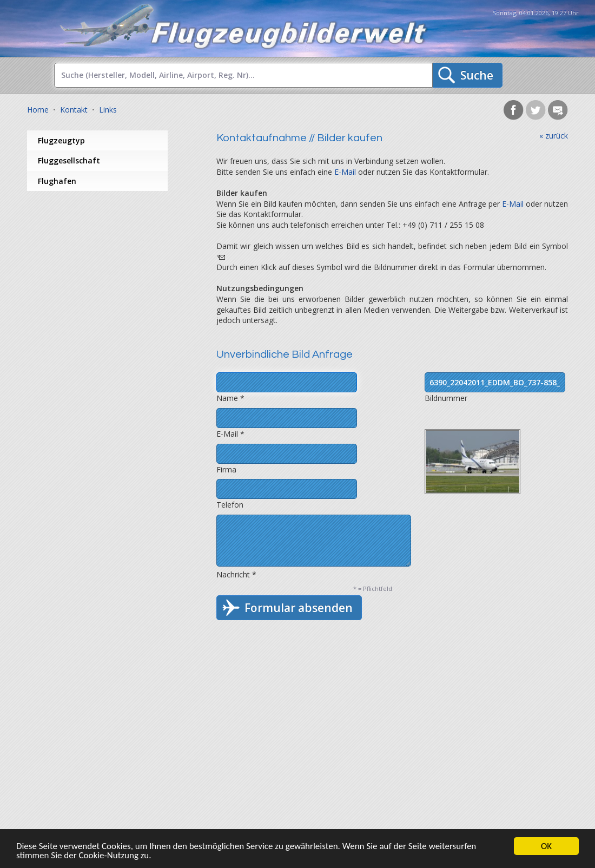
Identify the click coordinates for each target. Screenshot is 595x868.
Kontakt (74, 110)
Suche (477, 75)
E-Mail (345, 172)
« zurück (554, 136)
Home (38, 110)
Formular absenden (299, 608)
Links (108, 110)
